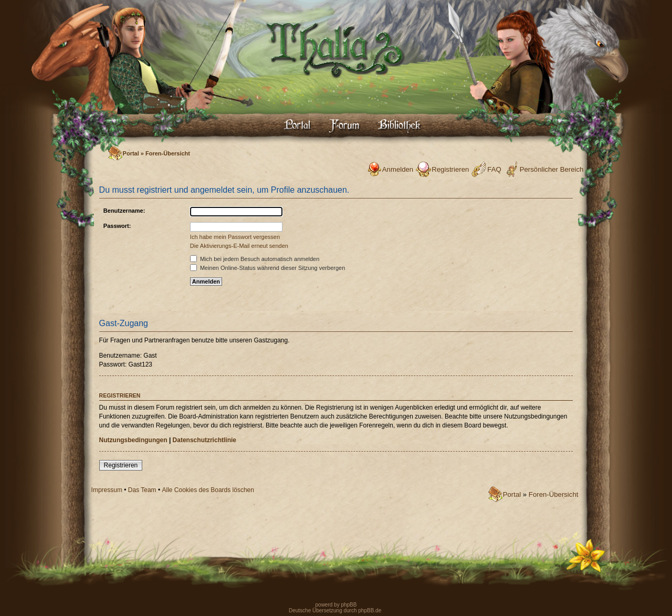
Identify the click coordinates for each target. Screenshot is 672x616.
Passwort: (117, 226)
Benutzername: (124, 211)
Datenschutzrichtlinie (204, 440)
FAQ (494, 169)
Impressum (107, 490)
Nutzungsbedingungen (133, 440)
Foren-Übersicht (168, 153)
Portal (131, 153)
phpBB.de (370, 610)
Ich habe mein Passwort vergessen (235, 237)
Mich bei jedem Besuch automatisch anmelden (255, 259)
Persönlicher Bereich (552, 169)
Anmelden (398, 169)
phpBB (348, 605)
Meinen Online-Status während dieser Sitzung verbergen (267, 268)
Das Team (142, 490)
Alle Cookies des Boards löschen (208, 490)
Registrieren (450, 169)
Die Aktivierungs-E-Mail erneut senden (239, 246)
